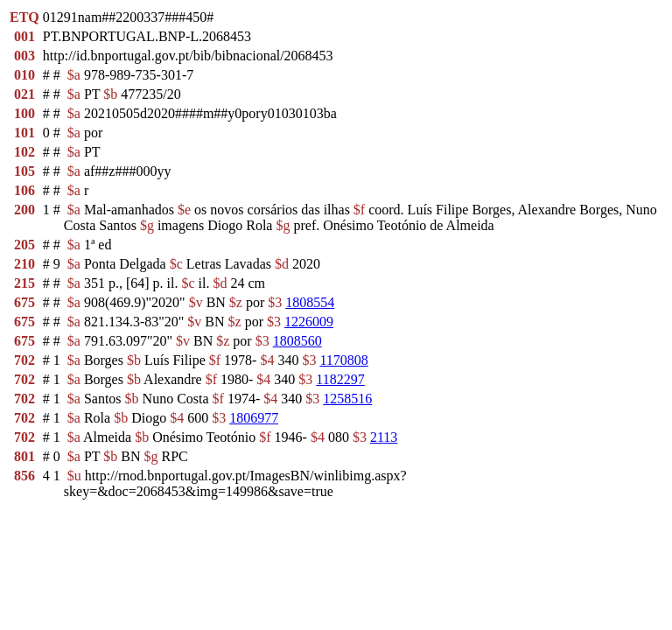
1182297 (340, 379)
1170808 (343, 360)
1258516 (347, 399)
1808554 (310, 302)
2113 (384, 437)
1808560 (297, 341)
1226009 (309, 322)
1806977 (254, 418)
